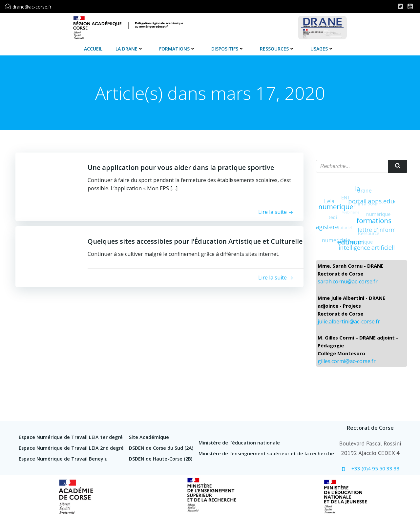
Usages (322, 49)
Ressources (277, 49)
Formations (177, 49)
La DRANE (129, 49)
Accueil (93, 49)
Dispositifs (228, 49)
